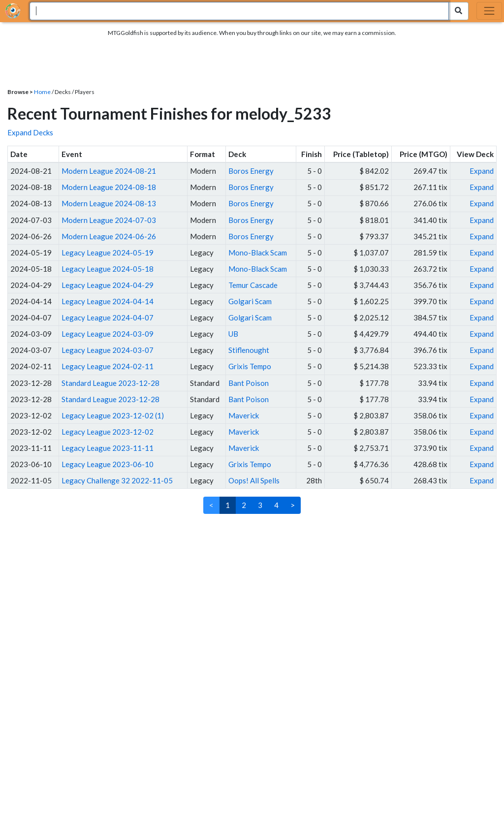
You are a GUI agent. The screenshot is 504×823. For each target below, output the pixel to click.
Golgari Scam (250, 301)
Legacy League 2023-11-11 (108, 448)
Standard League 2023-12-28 (110, 383)
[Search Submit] (458, 11)
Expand (482, 171)
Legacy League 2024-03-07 (108, 350)
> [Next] (293, 505)
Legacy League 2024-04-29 (108, 285)
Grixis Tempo (250, 366)
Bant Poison (249, 383)
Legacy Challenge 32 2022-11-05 (117, 480)
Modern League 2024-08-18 (109, 187)
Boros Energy (251, 171)
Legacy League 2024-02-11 (108, 366)
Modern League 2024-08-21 (109, 171)
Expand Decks (30, 132)
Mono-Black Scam (258, 253)
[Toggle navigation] (489, 11)
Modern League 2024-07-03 (109, 220)
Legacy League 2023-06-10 (108, 464)
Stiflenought (249, 350)
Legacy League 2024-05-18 (108, 269)
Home (42, 92)
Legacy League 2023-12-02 (108, 432)
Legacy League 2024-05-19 (108, 253)
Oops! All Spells (254, 480)
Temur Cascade (253, 285)
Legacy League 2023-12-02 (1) (113, 415)
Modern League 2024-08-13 (109, 203)
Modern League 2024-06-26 (109, 236)
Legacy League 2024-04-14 (108, 301)
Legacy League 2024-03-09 (108, 334)
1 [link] (228, 505)
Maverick (244, 415)
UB (233, 334)
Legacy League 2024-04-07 (108, 317)
